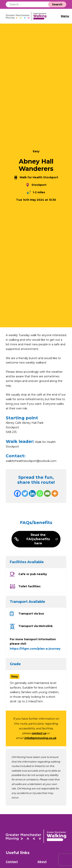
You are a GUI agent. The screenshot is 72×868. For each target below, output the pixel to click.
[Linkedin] (32, 493)
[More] (55, 493)
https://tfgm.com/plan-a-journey (35, 649)
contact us (39, 733)
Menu (65, 16)
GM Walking (28, 16)
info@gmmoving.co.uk (40, 738)
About (42, 862)
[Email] (47, 493)
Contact (12, 862)
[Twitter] (25, 493)
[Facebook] (17, 493)
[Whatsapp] (40, 493)
